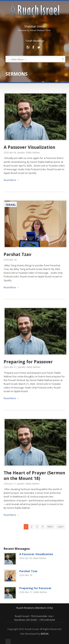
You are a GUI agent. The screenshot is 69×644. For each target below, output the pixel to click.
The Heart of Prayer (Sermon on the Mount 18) (34, 475)
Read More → (11, 180)
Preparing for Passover (28, 362)
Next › (51, 527)
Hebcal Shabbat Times (40, 30)
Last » (61, 527)
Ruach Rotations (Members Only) (35, 608)
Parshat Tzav (17, 254)
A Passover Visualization (29, 147)
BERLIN (45, 634)
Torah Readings (35, 41)
